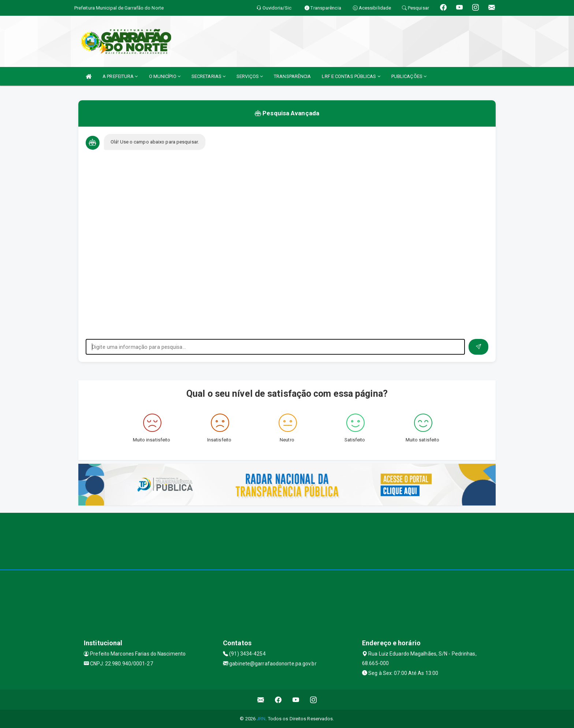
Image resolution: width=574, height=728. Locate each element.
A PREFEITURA (120, 76)
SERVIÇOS (250, 76)
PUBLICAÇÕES (409, 76)
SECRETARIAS (208, 76)
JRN (261, 719)
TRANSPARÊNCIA (292, 76)
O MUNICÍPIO (165, 76)
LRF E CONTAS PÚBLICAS (351, 76)
